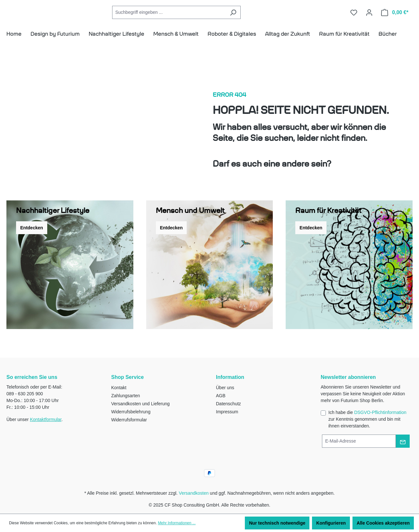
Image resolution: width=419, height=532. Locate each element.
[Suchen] (262, 17)
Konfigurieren (331, 523)
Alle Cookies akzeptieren (383, 523)
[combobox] (198, 17)
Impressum (227, 412)
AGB (221, 396)
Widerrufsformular (129, 420)
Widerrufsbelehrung (131, 412)
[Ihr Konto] (369, 17)
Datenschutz (228, 404)
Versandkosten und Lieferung (140, 404)
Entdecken (32, 237)
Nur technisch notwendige (277, 523)
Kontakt (119, 388)
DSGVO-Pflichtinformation (380, 412)
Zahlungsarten (126, 396)
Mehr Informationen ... (177, 523)
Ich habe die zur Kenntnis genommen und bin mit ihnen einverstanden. (367, 419)
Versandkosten (194, 493)
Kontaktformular (46, 419)
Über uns (225, 388)
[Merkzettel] (354, 17)
